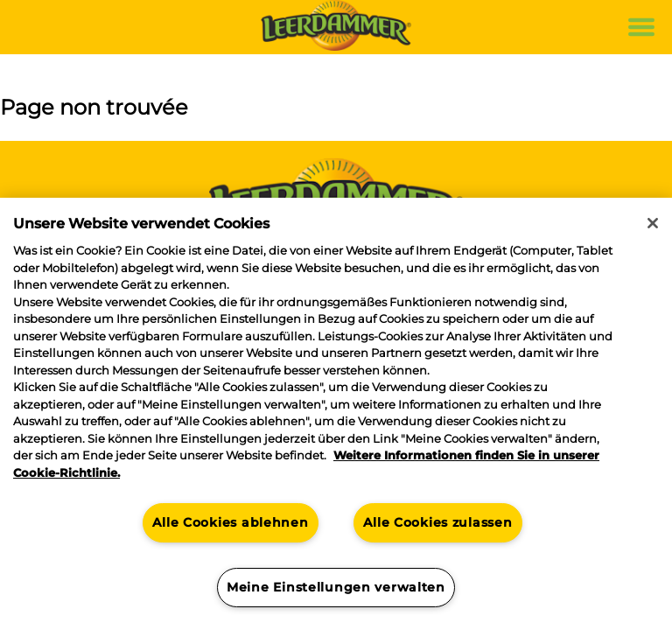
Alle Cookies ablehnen (230, 522)
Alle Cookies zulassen (437, 522)
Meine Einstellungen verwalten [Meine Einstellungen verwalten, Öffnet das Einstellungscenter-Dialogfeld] (336, 587)
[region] (336, 414)
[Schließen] (653, 223)
